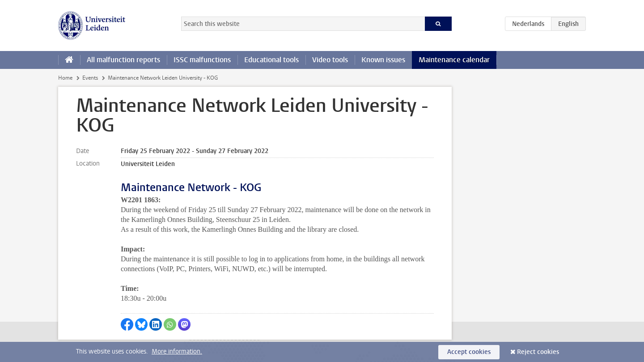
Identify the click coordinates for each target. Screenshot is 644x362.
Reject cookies (538, 352)
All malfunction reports (123, 60)
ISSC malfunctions (202, 60)
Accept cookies (469, 352)
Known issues (383, 60)
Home (65, 78)
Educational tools (271, 60)
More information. (177, 351)
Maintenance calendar (454, 60)
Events (90, 78)
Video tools (330, 60)
